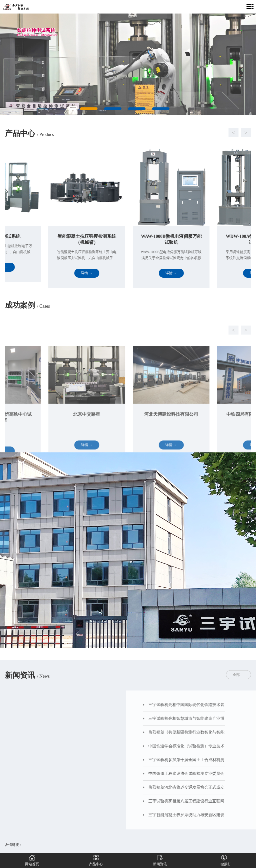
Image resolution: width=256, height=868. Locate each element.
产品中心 (96, 859)
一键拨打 (224, 859)
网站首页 (32, 859)
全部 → (238, 675)
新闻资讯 (160, 859)
